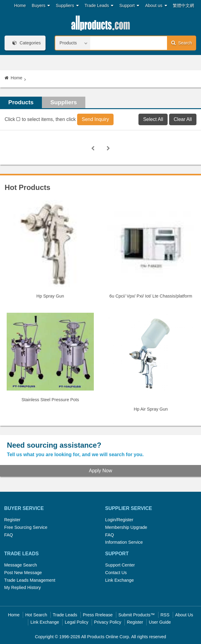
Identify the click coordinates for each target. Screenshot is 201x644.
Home (20, 5)
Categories (26, 43)
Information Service (124, 542)
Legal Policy (77, 622)
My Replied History (23, 587)
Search (182, 43)
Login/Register (119, 520)
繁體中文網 (183, 5)
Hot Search (36, 615)
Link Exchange (119, 580)
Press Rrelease (98, 615)
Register (12, 520)
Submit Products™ (137, 615)
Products (21, 102)
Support (129, 6)
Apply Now (101, 471)
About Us (184, 615)
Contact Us (116, 573)
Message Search (21, 565)
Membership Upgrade (126, 527)
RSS (165, 615)
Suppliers (67, 6)
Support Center (120, 565)
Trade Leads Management (30, 580)
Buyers (41, 6)
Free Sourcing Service (26, 527)
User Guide (160, 622)
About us (156, 6)
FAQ (9, 535)
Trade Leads (99, 6)
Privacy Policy (108, 622)
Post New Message (23, 573)
